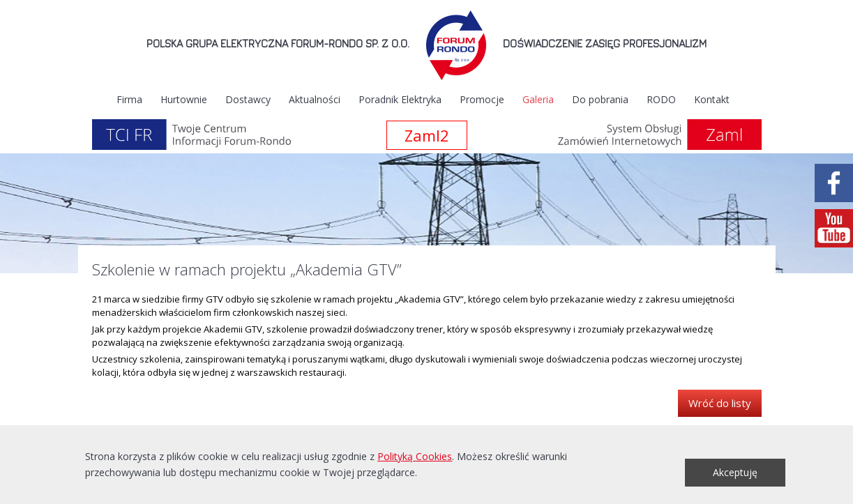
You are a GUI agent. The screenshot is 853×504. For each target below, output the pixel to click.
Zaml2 (427, 135)
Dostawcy (248, 99)
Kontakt (712, 99)
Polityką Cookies (415, 456)
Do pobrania (600, 99)
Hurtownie (184, 99)
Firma (129, 99)
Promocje (482, 99)
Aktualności (315, 99)
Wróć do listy (720, 403)
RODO (661, 99)
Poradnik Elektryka (400, 99)
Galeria (538, 99)
